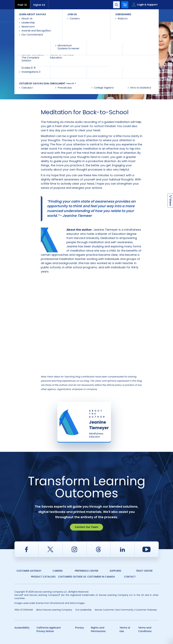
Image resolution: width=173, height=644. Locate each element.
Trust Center (144, 571)
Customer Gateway (29, 571)
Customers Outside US (72, 577)
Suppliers (115, 571)
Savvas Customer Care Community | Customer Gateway (126, 610)
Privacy (80, 628)
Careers (58, 571)
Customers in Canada (101, 577)
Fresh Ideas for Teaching (60, 25)
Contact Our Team (86, 527)
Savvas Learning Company (28, 25)
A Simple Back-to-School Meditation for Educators (40, 28)
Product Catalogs (43, 577)
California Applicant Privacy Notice (49, 629)
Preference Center (86, 571)
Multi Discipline (85, 25)
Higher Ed (39, 5)
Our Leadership (83, 610)
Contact (146, 15)
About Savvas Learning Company (54, 610)
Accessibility (22, 628)
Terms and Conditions (145, 629)
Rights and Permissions (98, 629)
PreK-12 (22, 5)
